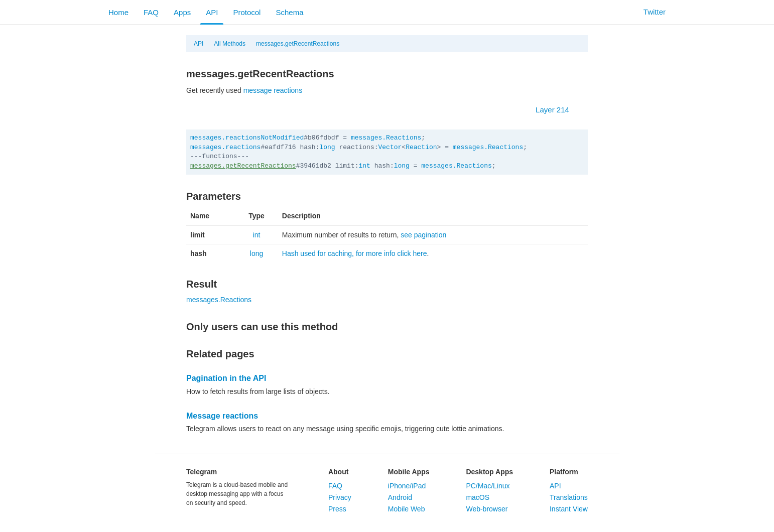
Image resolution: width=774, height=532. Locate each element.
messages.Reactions (386, 138)
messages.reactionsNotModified (247, 138)
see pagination (423, 235)
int (364, 166)
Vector (390, 147)
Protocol (247, 12)
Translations (569, 497)
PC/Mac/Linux (488, 486)
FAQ (151, 12)
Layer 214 (557, 110)
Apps (182, 12)
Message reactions (222, 416)
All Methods (230, 44)
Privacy (340, 497)
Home (118, 12)
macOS (478, 497)
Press (337, 509)
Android (400, 497)
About (338, 472)
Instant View (569, 509)
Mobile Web (407, 509)
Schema (289, 12)
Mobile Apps (409, 472)
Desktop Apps (489, 472)
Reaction (421, 147)
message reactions (273, 90)
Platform (564, 472)
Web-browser (487, 509)
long (327, 147)
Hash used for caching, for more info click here (355, 253)
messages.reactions (225, 147)
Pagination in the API (226, 378)
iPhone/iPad (407, 486)
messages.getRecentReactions (298, 44)
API (212, 12)
